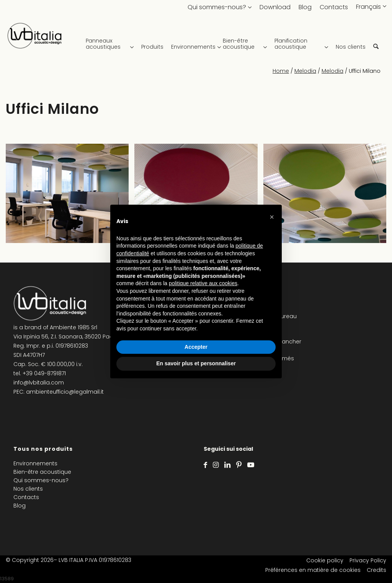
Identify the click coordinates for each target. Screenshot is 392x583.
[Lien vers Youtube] (251, 465)
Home (281, 71)
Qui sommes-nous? (217, 7)
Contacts (334, 7)
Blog (305, 7)
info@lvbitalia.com (39, 383)
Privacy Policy (368, 560)
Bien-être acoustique (42, 472)
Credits (376, 570)
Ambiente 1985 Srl (73, 327)
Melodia (305, 71)
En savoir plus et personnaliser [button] (196, 363)
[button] (272, 217)
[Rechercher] (376, 38)
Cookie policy (325, 560)
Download (275, 7)
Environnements (35, 463)
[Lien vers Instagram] (216, 465)
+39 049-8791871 (44, 373)
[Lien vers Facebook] (205, 465)
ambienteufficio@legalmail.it (65, 392)
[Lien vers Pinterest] (239, 465)
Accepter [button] (196, 347)
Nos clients (28, 489)
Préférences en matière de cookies (313, 570)
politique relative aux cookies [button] (203, 283)
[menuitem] (112, 38)
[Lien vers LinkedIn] (227, 465)
